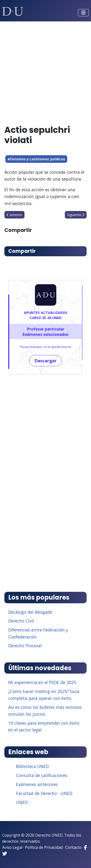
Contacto (73, 847)
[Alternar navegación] (83, 13)
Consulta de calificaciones (42, 775)
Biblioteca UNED (32, 766)
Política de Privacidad (44, 847)
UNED (22, 802)
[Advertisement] (45, 71)
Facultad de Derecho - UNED (44, 793)
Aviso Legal (12, 847)
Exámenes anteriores (37, 784)
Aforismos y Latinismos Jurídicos (36, 159)
